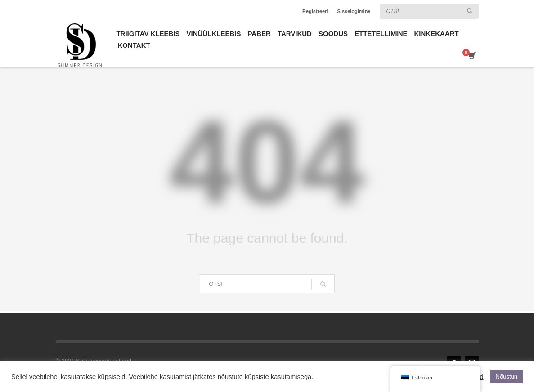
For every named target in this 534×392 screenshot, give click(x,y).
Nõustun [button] (507, 376)
